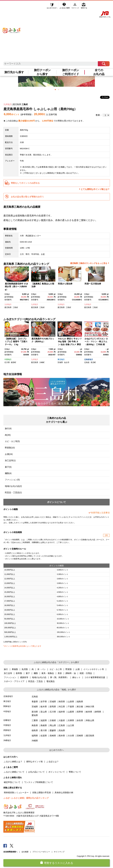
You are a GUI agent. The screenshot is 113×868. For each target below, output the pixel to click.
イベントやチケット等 (94, 669)
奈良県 (80, 720)
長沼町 (93, 362)
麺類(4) (8, 473)
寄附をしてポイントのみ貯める (25, 183)
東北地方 (61, 359)
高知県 (62, 730)
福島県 (80, 702)
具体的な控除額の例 (64, 793)
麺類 (36, 673)
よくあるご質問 (65, 5)
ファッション (10, 677)
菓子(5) (8, 467)
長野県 (80, 712)
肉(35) (8, 435)
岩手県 (44, 702)
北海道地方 (89, 359)
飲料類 (19, 673)
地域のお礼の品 (39, 677)
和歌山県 (90, 720)
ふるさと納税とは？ (13, 762)
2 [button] (59, 89)
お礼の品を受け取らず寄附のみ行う (27, 197)
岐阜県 (89, 712)
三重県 (35, 720)
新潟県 (35, 712)
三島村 (25, 104)
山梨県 (71, 712)
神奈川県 (90, 707)
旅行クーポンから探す (42, 72)
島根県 (44, 725)
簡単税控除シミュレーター (16, 793)
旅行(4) (8, 428)
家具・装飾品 (48, 673)
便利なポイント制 (34, 762)
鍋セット (77, 677)
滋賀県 (44, 720)
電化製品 (50, 681)
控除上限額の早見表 (42, 793)
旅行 (6, 669)
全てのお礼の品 (99, 72)
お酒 (78, 669)
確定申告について (12, 782)
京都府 (53, 720)
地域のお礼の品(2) (13, 486)
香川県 (44, 730)
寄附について (75, 772)
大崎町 (42, 362)
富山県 (44, 712)
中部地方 (8, 359)
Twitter (12, 846)
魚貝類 (25, 669)
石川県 (7, 362)
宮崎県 (80, 736)
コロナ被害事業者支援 (95, 677)
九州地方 (8, 104)
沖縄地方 (7, 740)
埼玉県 (62, 707)
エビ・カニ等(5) (12, 441)
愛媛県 (53, 730)
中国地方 (7, 725)
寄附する (84, 5)
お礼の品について (36, 772)
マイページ (75, 5)
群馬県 (53, 707)
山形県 (71, 702)
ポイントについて (57, 772)
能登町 (14, 362)
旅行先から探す (14, 72)
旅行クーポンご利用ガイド (71, 72)
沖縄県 (35, 741)
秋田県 (62, 702)
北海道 (87, 362)
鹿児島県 (17, 104)
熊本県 (62, 736)
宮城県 (60, 362)
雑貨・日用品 (86, 673)
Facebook (5, 846)
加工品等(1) (10, 460)
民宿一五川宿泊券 (93, 284)
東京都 (80, 707)
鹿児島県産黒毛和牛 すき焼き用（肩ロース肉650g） (16, 287)
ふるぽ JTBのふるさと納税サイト (12, 27)
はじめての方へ (52, 5)
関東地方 (7, 706)
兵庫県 (71, 720)
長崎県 (53, 736)
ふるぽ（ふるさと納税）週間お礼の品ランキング (26, 798)
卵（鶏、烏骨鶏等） (59, 677)
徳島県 (35, 730)
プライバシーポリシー (41, 852)
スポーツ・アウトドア (14, 681)
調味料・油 (71, 673)
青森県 (35, 702)
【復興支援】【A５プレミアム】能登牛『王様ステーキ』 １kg (16, 342)
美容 (60, 673)
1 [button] (55, 89)
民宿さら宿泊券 (65, 284)
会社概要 (25, 852)
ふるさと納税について (14, 772)
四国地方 (7, 730)
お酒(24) (9, 454)
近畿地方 (7, 720)
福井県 (62, 712)
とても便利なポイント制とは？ (95, 189)
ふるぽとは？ (53, 762)
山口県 (71, 725)
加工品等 (8, 673)
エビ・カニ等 (56, 669)
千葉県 (71, 707)
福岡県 (35, 736)
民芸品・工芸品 (35, 681)
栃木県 (44, 707)
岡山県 (53, 725)
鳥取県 (35, 725)
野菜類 (69, 669)
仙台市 (67, 362)
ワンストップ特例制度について (39, 782)
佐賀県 (44, 736)
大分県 (71, 736)
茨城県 (35, 707)
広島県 (62, 725)
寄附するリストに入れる (59, 863)
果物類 (15, 669)
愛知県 (35, 715)
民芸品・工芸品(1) (13, 492)
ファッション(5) (12, 480)
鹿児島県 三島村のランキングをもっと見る (89, 263)
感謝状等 (24, 677)
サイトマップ (59, 852)
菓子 (28, 673)
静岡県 (98, 712)
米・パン (41, 669)
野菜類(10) (10, 448)
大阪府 (62, 720)
